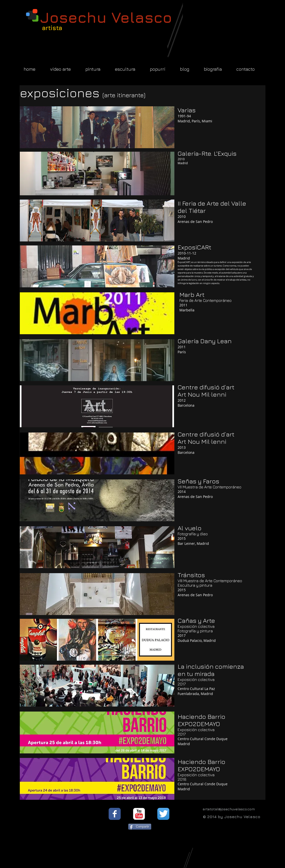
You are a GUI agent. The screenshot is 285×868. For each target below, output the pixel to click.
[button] (97, 127)
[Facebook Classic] (115, 814)
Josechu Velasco (106, 17)
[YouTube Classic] (139, 814)
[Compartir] (140, 827)
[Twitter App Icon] (163, 814)
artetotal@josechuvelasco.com (229, 809)
